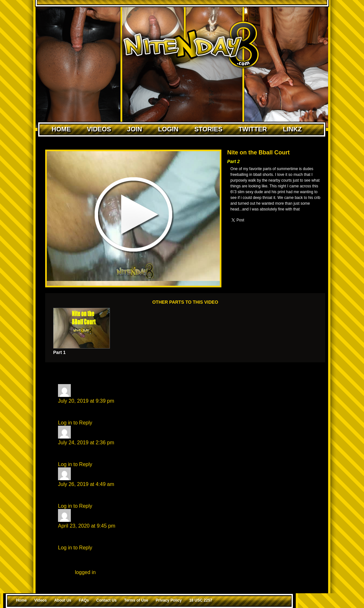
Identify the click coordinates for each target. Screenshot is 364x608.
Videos (99, 129)
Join (135, 129)
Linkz (292, 129)
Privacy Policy (169, 600)
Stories (208, 129)
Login (168, 129)
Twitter (253, 129)
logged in (85, 572)
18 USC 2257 (201, 600)
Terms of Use (136, 600)
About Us (63, 600)
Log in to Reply (75, 423)
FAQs (84, 600)
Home (61, 129)
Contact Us (107, 600)
